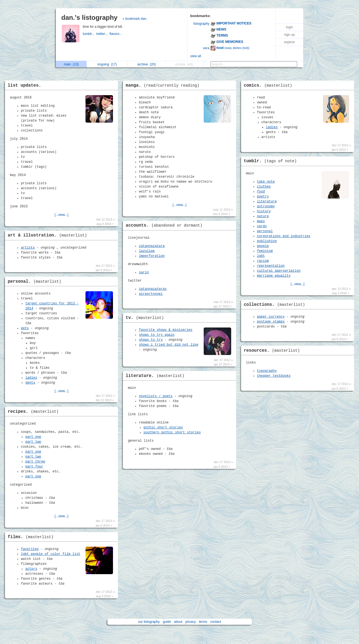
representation (271, 266)
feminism (265, 251)
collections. (276, 305)
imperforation (152, 256)
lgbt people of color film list (51, 554)
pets (25, 328)
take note (266, 182)
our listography (149, 622)
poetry (263, 197)
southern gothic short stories (172, 433)
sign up (290, 35)
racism (263, 261)
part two (33, 442)
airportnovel (151, 294)
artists (28, 248)
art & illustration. (49, 235)
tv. (146, 318)
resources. (273, 351)
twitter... (103, 34)
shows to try (151, 340)
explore (289, 42)
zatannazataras (153, 289)
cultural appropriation (279, 271)
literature (267, 202)
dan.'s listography (89, 17)
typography (267, 371)
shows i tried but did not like (169, 345)
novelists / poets (156, 396)
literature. (156, 376)
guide (167, 622)
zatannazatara (152, 246)
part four (34, 467)
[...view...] (62, 215)
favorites (30, 549)
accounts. (165, 225)
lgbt (261, 256)
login (289, 27)
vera (206, 48)
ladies (31, 378)
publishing (267, 241)
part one (33, 437)
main (71, 64)
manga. (164, 86)
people (263, 246)
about (178, 622)
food (261, 192)
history (264, 211)
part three (35, 462)
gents (30, 383)
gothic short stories (163, 428)
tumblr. (272, 161)
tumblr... (89, 34)
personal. (36, 282)
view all (196, 56)
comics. (269, 86)
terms (203, 622)
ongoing (107, 64)
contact (216, 622)
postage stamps (271, 322)
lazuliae (147, 251)
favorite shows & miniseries (165, 330)
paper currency (271, 317)
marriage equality (274, 276)
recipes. (34, 412)
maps (261, 221)
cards (262, 226)
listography (201, 24)
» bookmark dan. (135, 19)
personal (265, 231)
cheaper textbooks (274, 376)
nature (263, 216)
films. (32, 537)
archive (147, 64)
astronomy (266, 207)
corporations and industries (284, 236)
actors (31, 569)
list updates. (24, 86)
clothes (264, 187)
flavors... (116, 34)
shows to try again (157, 335)
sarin (144, 273)
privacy (190, 622)
